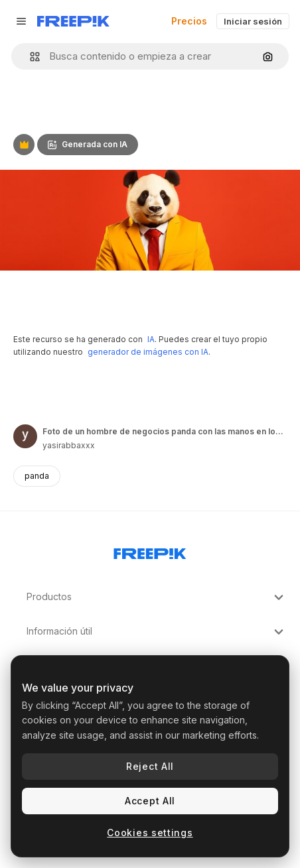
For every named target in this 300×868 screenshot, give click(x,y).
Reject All (150, 766)
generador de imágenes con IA (148, 352)
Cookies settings (150, 833)
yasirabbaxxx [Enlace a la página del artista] (69, 445)
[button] (30, 57)
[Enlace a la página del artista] (25, 436)
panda (37, 476)
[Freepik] (73, 21)
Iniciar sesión (253, 21)
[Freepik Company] (150, 551)
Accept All (150, 801)
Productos (157, 597)
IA (151, 339)
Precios (189, 21)
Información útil (157, 632)
